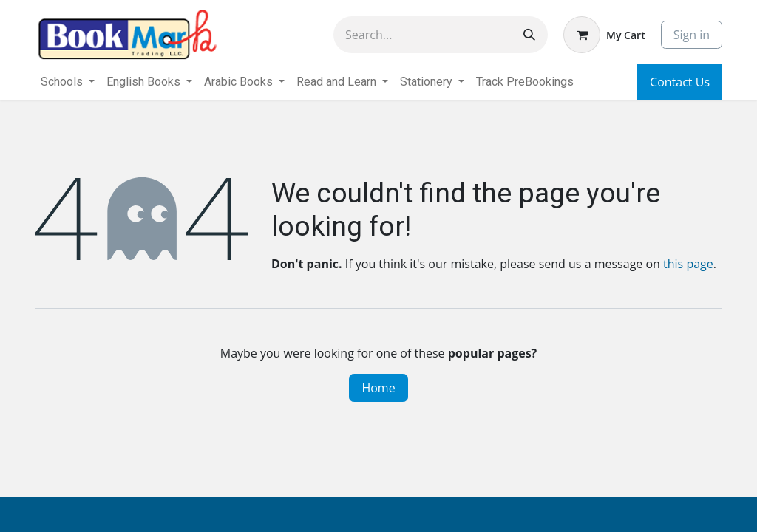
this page (688, 264)
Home (378, 388)
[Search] (529, 35)
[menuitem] (525, 82)
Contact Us (680, 82)
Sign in (692, 35)
